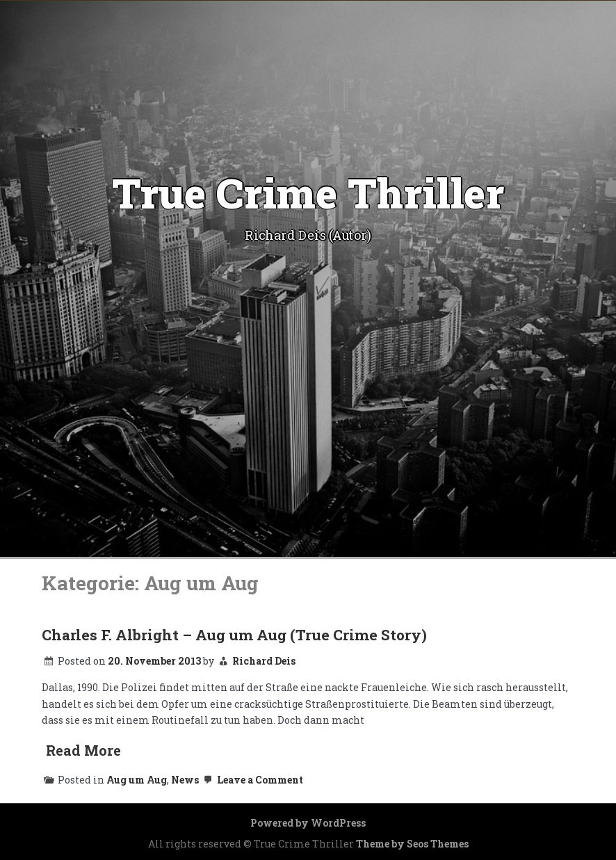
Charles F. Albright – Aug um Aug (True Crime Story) (234, 635)
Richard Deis (264, 661)
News (185, 780)
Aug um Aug (137, 780)
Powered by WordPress (308, 823)
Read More (83, 750)
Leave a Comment (252, 780)
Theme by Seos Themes (412, 844)
